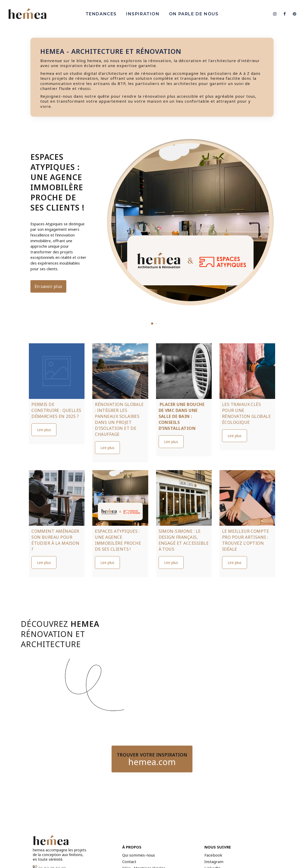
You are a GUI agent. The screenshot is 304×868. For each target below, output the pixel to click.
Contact (129, 862)
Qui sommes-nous (139, 855)
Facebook (213, 855)
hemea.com (152, 762)
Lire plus (44, 430)
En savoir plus (48, 286)
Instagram (214, 862)
